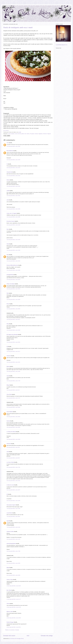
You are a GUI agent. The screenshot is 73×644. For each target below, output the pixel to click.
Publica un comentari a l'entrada (12, 630)
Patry (8, 324)
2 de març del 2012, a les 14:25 (13, 186)
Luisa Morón (9, 513)
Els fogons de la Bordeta (12, 334)
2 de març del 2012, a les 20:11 (13, 320)
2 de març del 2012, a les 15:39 (13, 250)
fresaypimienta (10, 275)
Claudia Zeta (9, 172)
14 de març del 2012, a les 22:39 (14, 607)
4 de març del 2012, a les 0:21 (13, 390)
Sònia (8, 244)
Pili (7, 346)
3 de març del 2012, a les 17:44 (13, 381)
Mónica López (10, 612)
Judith (8, 191)
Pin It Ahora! (6, 131)
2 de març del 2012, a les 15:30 (13, 240)
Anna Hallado (10, 412)
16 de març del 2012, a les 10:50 (14, 618)
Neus (8, 229)
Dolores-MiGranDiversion (12, 265)
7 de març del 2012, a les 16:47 (13, 517)
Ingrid (8, 521)
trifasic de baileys (11, 284)
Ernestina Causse (11, 221)
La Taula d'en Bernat (11, 432)
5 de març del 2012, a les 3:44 (13, 447)
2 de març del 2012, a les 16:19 (13, 280)
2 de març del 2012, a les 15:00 (13, 209)
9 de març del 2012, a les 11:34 (13, 539)
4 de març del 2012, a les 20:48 (13, 439)
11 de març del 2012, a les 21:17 (14, 599)
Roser (8, 304)
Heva (8, 255)
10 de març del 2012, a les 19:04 (14, 586)
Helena (8, 180)
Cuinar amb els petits (19, 134)
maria (8, 376)
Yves (8, 143)
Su (7, 164)
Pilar (8, 293)
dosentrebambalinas (11, 543)
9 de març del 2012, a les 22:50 (13, 563)
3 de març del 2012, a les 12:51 (13, 362)
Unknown (9, 356)
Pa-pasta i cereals (34, 134)
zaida (8, 200)
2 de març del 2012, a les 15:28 (13, 225)
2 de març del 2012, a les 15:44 (13, 261)
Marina (8, 366)
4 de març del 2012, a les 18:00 (13, 407)
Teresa (8, 604)
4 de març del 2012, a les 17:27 (13, 398)
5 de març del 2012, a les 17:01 (13, 467)
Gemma (8, 421)
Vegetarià (40, 134)
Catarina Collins (10, 531)
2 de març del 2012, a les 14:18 (13, 176)
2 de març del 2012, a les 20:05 (13, 309)
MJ (7, 494)
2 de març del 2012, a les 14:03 (13, 160)
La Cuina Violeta (10, 462)
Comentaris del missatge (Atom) (17, 639)
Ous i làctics (27, 134)
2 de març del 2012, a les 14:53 (13, 196)
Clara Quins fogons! (11, 505)
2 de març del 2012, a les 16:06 (13, 270)
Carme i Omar (10, 579)
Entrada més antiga (47, 636)
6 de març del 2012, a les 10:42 (13, 481)
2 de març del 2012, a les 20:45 (13, 342)
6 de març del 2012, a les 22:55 (13, 501)
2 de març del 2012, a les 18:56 (13, 300)
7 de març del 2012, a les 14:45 (13, 509)
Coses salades (11, 134)
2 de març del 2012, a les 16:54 (13, 289)
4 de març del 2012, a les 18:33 (13, 417)
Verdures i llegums (47, 134)
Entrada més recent (9, 636)
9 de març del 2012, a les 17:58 (13, 551)
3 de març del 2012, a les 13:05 (13, 371)
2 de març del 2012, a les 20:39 (13, 330)
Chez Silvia (9, 394)
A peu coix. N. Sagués (12, 213)
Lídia (8, 452)
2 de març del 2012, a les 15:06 (13, 217)
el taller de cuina (10, 485)
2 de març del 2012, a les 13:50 (13, 146)
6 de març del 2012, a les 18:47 (13, 490)
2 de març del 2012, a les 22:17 (13, 351)
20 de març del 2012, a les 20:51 (14, 627)
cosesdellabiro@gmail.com (62, 45)
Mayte (8, 568)
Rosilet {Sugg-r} (10, 622)
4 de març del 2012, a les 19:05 (13, 427)
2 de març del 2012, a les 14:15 (13, 168)
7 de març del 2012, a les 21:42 (13, 527)
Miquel (8, 385)
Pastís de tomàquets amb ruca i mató (18, 27)
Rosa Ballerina (10, 151)
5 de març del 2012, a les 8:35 (13, 458)
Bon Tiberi (9, 590)
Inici (28, 636)
